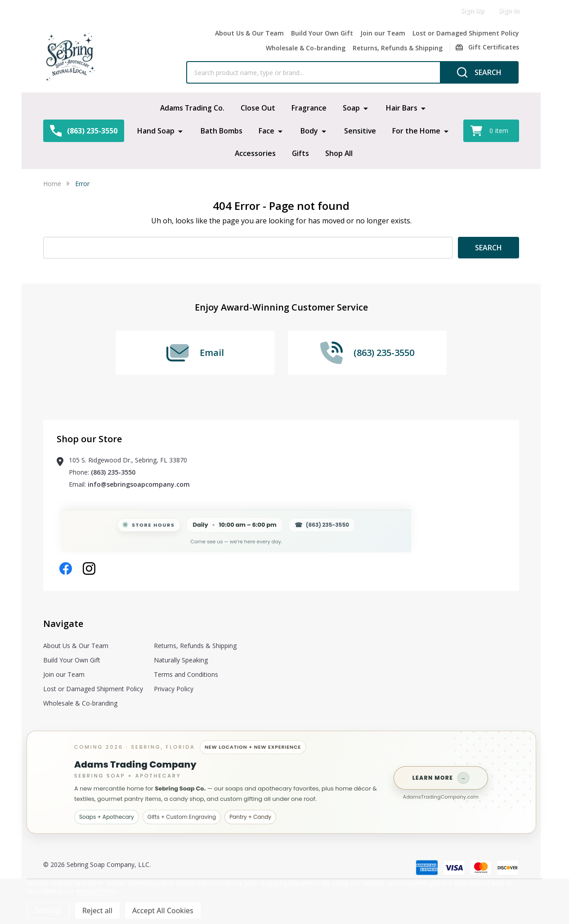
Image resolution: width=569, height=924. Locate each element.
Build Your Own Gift (322, 33)
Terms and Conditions (186, 674)
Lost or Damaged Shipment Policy (466, 33)
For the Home (416, 130)
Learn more (441, 778)
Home (52, 184)
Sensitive (360, 130)
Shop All (339, 153)
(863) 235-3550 (113, 472)
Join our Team (383, 33)
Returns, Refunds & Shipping (398, 48)
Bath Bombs (221, 130)
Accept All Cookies (163, 911)
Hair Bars (402, 108)
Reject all (97, 911)
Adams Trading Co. (192, 108)
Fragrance (309, 108)
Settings (48, 911)
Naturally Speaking (181, 660)
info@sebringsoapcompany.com (139, 484)
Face (266, 130)
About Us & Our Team (249, 33)
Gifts (300, 153)
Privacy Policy (174, 689)
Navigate (63, 624)
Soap (352, 108)
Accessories (255, 153)
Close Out (258, 108)
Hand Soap (155, 130)
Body (309, 130)
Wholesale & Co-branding (306, 48)
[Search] (479, 72)
